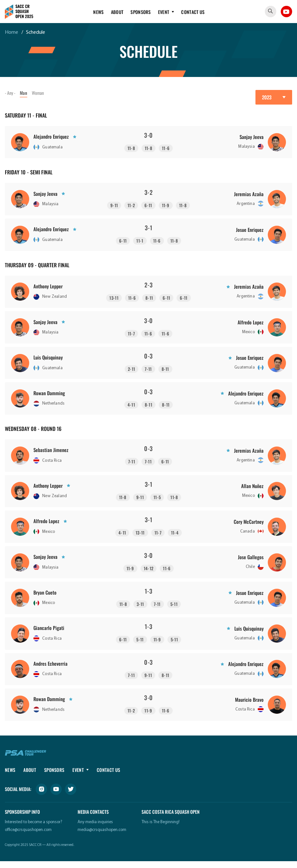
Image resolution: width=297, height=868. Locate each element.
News (98, 12)
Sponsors (141, 12)
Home (12, 32)
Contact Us (193, 12)
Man (24, 93)
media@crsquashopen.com (102, 837)
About (117, 12)
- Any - (10, 93)
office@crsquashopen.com (28, 837)
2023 (267, 97)
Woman (39, 93)
